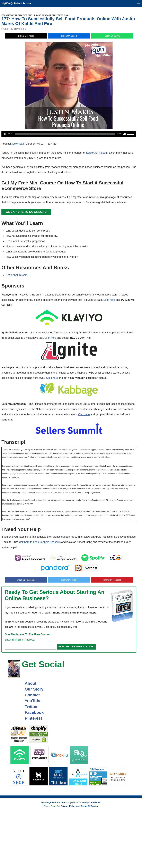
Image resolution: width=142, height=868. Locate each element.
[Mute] (124, 134)
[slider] (65, 134)
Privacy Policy (68, 806)
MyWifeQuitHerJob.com (16, 3)
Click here (109, 300)
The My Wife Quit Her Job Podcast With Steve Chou (42, 15)
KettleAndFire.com (97, 153)
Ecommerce (8, 15)
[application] (69, 134)
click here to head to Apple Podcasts (39, 542)
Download (18, 144)
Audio (6, 29)
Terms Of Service (89, 806)
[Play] (5, 134)
